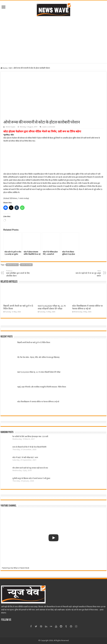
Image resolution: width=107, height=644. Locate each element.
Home (4, 68)
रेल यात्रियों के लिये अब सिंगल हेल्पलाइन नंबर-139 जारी (30, 437)
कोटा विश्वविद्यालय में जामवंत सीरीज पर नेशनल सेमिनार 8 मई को (38, 402)
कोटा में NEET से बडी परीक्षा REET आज (25, 457)
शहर (10, 68)
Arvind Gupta (10, 127)
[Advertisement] (53, 39)
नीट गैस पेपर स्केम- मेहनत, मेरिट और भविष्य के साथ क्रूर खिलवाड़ (38, 357)
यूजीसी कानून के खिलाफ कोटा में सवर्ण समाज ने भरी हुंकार (31, 478)
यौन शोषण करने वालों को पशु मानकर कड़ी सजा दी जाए (30, 468)
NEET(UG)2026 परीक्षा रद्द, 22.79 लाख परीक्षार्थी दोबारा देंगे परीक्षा (39, 372)
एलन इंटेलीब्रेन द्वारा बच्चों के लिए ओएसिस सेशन (20, 273)
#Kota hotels (12, 265)
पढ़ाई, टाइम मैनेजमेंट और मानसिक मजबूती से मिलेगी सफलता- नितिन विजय (42, 387)
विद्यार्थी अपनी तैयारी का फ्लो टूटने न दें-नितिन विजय (34, 343)
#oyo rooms (27, 265)
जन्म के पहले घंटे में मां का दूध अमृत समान (87, 273)
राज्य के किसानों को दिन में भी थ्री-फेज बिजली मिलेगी (29, 447)
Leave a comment (49, 127)
